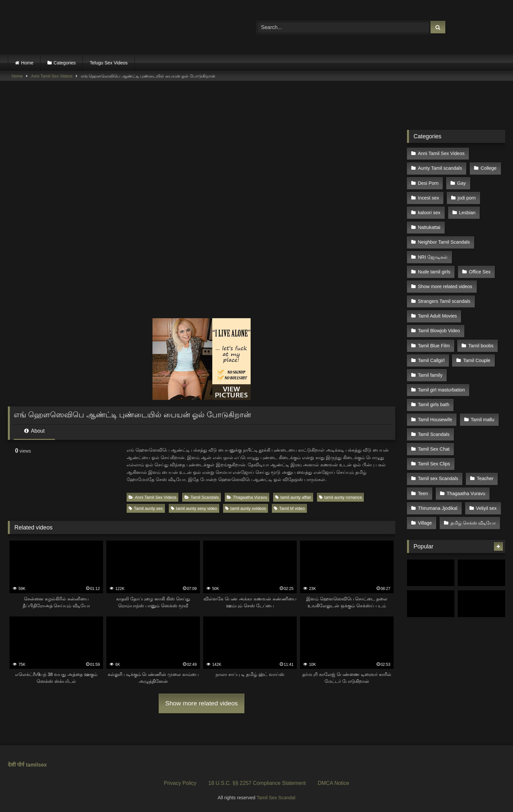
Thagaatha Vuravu (247, 497)
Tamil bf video (289, 508)
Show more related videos (202, 703)
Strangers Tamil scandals (444, 291)
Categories (65, 63)
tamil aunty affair (293, 497)
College (488, 167)
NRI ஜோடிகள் (433, 250)
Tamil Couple (476, 347)
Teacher (484, 458)
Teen (423, 471)
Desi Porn (428, 181)
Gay (461, 181)
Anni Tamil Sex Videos (52, 76)
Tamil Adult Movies (437, 305)
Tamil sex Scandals (438, 458)
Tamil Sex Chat (434, 430)
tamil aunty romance (340, 497)
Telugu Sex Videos (109, 63)
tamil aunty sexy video (194, 508)
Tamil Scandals (202, 497)
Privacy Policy (180, 783)
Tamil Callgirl (431, 347)
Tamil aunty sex (146, 508)
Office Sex (479, 264)
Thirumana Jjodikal (438, 485)
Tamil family (430, 361)
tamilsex (36, 765)
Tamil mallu (482, 402)
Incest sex (428, 195)
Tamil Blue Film (434, 333)
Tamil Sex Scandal (276, 798)
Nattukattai (429, 222)
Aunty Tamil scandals (440, 167)
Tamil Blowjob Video (439, 319)
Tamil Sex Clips (434, 444)
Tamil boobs (480, 333)
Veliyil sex (486, 485)
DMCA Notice (333, 783)
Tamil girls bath (433, 388)
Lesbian (467, 209)
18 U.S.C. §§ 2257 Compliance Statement (257, 783)
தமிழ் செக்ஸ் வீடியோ (472, 499)
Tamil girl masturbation (441, 374)
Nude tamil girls (434, 264)
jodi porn (466, 195)
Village (425, 499)
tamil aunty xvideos (246, 508)
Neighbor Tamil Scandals (444, 236)
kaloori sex (429, 209)
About (34, 431)
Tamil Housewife (435, 402)
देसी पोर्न (16, 765)
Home (27, 63)
